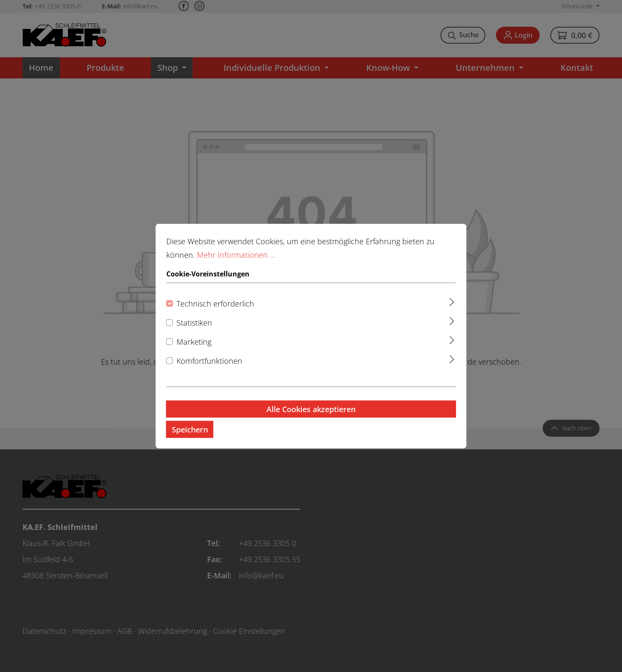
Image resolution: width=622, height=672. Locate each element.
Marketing (194, 351)
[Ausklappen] (452, 310)
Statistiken (194, 332)
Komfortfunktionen (209, 370)
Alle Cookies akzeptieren (311, 418)
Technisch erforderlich (215, 312)
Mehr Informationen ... (236, 264)
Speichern (190, 438)
